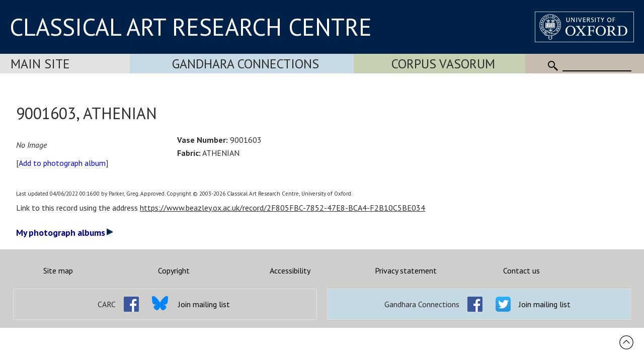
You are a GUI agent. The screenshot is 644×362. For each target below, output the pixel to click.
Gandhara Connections (246, 64)
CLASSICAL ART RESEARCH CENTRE (191, 27)
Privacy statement (406, 270)
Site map (58, 270)
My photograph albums (65, 233)
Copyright (174, 270)
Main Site (40, 64)
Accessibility (290, 270)
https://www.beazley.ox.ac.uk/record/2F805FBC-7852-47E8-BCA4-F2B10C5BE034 (283, 208)
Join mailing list (204, 304)
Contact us (521, 270)
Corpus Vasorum (443, 64)
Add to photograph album (62, 163)
